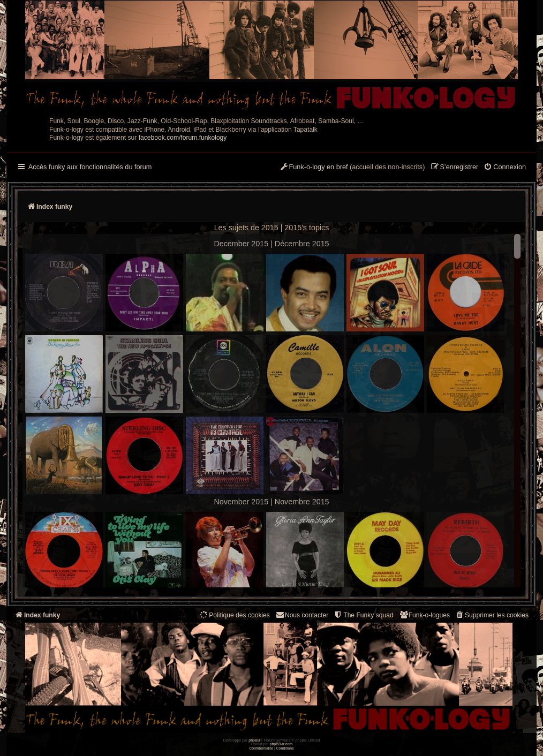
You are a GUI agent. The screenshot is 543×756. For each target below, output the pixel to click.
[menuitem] (505, 168)
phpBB (254, 740)
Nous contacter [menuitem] (302, 615)
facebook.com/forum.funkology (183, 138)
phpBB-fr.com (281, 744)
